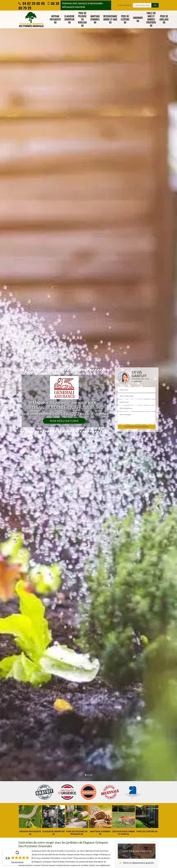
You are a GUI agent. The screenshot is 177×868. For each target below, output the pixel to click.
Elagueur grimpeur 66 (69, 19)
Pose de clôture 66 (125, 19)
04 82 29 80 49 (32, 3)
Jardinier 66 (138, 19)
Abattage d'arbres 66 (95, 19)
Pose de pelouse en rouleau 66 (82, 19)
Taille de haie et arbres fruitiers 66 (151, 19)
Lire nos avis (17, 862)
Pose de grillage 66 (164, 19)
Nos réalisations (64, 421)
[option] (88, 434)
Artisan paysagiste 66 (55, 19)
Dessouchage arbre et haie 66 (110, 19)
